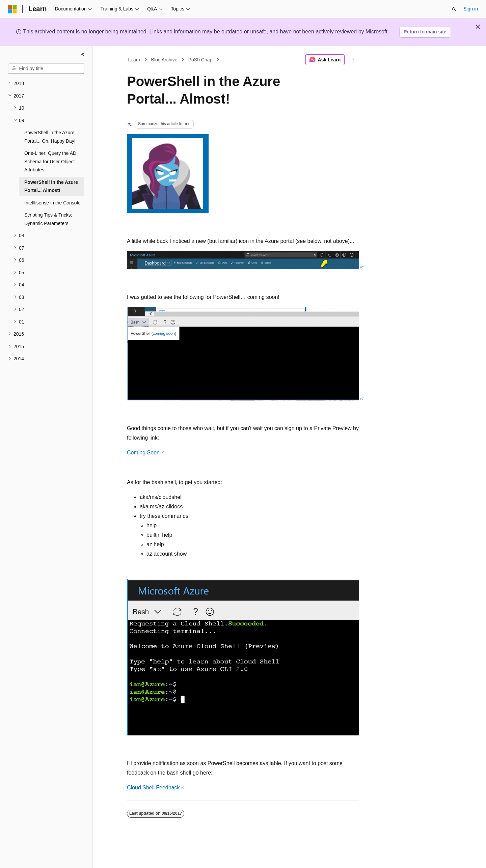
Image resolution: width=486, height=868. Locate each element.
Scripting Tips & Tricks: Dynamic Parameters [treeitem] (48, 219)
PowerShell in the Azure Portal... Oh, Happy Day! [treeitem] (50, 137)
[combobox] (46, 69)
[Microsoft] (12, 9)
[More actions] (353, 60)
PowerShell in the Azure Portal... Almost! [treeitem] (51, 186)
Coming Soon (143, 453)
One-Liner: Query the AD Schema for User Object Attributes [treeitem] (50, 161)
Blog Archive (164, 60)
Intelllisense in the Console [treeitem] (52, 203)
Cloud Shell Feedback (153, 788)
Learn (134, 60)
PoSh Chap (200, 60)
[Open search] (454, 9)
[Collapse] (83, 55)
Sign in (471, 9)
